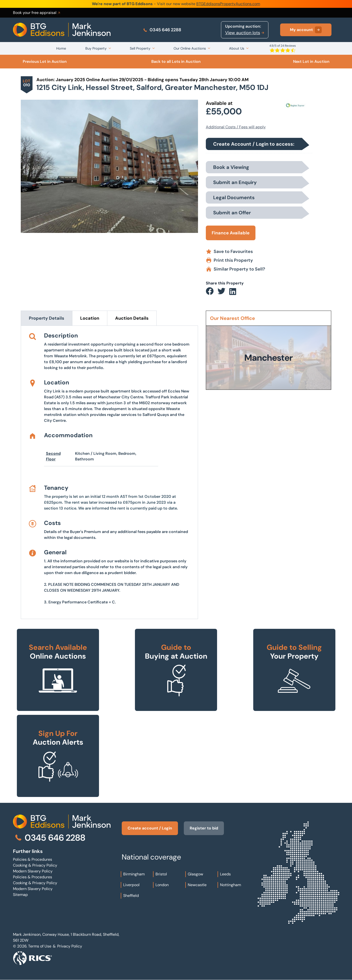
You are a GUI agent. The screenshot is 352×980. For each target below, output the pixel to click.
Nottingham (231, 885)
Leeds (225, 874)
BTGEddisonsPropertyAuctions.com (228, 4)
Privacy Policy (70, 946)
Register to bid (204, 828)
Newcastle (197, 885)
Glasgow (195, 874)
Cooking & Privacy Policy (35, 865)
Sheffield (131, 896)
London (162, 885)
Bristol (161, 874)
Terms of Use (40, 946)
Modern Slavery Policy (33, 871)
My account (306, 30)
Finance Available (231, 233)
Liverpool (131, 885)
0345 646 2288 (162, 30)
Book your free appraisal (37, 13)
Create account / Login (150, 828)
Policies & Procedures (33, 859)
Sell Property (140, 48)
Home (61, 48)
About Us (237, 48)
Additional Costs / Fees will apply (236, 127)
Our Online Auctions (190, 48)
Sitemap (20, 895)
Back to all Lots (176, 61)
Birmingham (134, 874)
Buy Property (96, 48)
